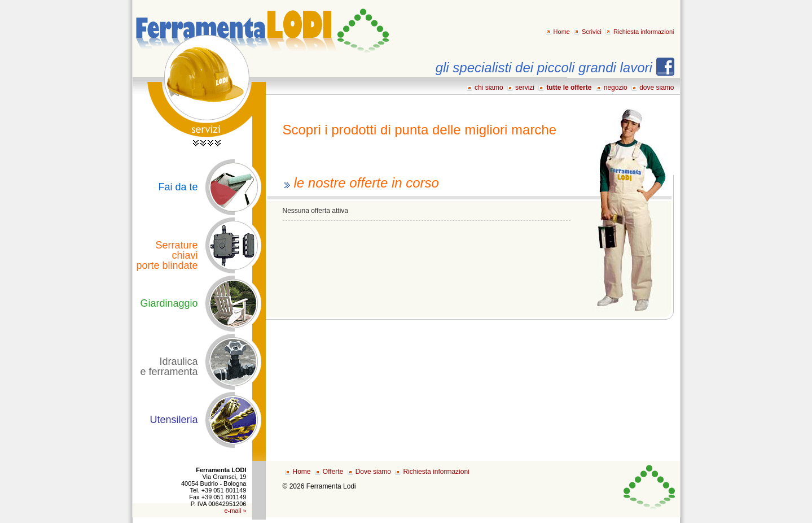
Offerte (333, 472)
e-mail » (235, 511)
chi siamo (489, 88)
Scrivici (592, 32)
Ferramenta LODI (261, 27)
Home (562, 32)
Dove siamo (373, 472)
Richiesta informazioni (644, 32)
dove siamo (657, 88)
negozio (616, 88)
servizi (525, 88)
